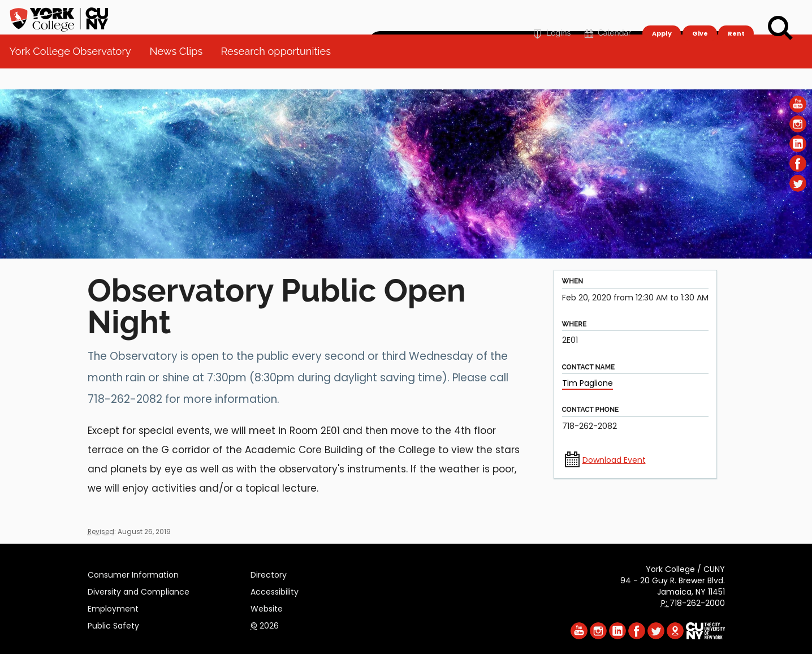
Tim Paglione (588, 383)
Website (267, 607)
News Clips (180, 73)
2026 (265, 624)
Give (699, 15)
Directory (269, 573)
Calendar (606, 15)
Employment (113, 607)
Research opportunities (280, 73)
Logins (550, 15)
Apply (661, 15)
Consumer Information (133, 573)
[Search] (780, 28)
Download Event (614, 460)
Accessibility (275, 590)
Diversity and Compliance (139, 590)
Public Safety (113, 624)
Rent (736, 15)
